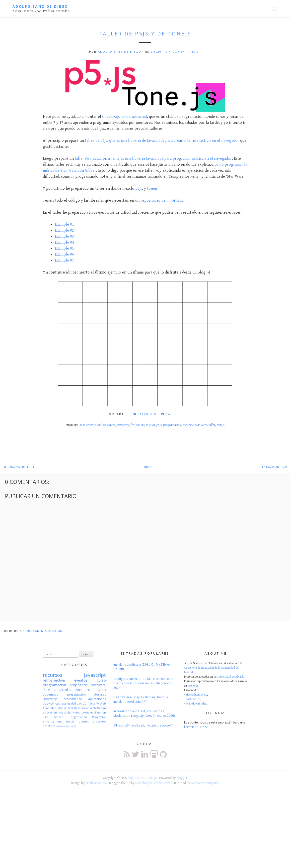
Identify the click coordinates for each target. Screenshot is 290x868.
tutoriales (99, 694)
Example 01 (64, 224)
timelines (49, 726)
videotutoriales (83, 712)
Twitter (171, 414)
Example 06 (64, 254)
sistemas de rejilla (66, 726)
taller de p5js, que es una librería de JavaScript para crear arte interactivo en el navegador (162, 141)
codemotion (52, 694)
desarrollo (63, 690)
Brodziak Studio (96, 783)
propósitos (79, 685)
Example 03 (64, 236)
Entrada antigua (275, 467)
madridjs (65, 712)
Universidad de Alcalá (230, 677)
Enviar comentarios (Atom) (43, 631)
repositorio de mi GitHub (162, 201)
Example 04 (64, 242)
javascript (123, 425)
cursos (111, 425)
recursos (188, 425)
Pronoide (193, 686)
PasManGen (193, 699)
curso (101, 680)
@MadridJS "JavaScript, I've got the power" (143, 725)
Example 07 (64, 260)
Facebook (145, 414)
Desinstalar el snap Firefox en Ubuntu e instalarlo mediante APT (141, 699)
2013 (90, 690)
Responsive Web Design (90, 708)
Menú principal (275, 9)
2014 (86, 703)
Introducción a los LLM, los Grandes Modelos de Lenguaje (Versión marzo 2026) (144, 713)
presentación (76, 694)
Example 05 (64, 248)
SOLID (102, 690)
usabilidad (75, 703)
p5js (139, 189)
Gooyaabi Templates (205, 783)
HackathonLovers (196, 695)
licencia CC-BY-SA (196, 727)
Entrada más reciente (19, 467)
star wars (201, 425)
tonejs (152, 189)
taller (212, 425)
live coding (138, 425)
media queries (77, 721)
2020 (82, 425)
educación (50, 712)
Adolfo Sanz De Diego (40, 6)
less (64, 703)
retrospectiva (54, 680)
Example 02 (64, 230)
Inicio (148, 467)
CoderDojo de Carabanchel (125, 117)
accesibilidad (73, 699)
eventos (81, 680)
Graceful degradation (70, 717)
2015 (79, 690)
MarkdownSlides (196, 704)
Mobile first (65, 708)
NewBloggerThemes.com (153, 783)
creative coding (96, 425)
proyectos (99, 721)
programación (172, 425)
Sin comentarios (182, 52)
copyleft (49, 703)
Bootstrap (50, 699)
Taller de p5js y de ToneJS (145, 34)
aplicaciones (97, 699)
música (150, 425)
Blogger (182, 778)
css (58, 703)
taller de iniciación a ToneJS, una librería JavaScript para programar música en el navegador (153, 159)
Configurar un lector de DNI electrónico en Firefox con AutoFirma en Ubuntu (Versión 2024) (143, 683)
